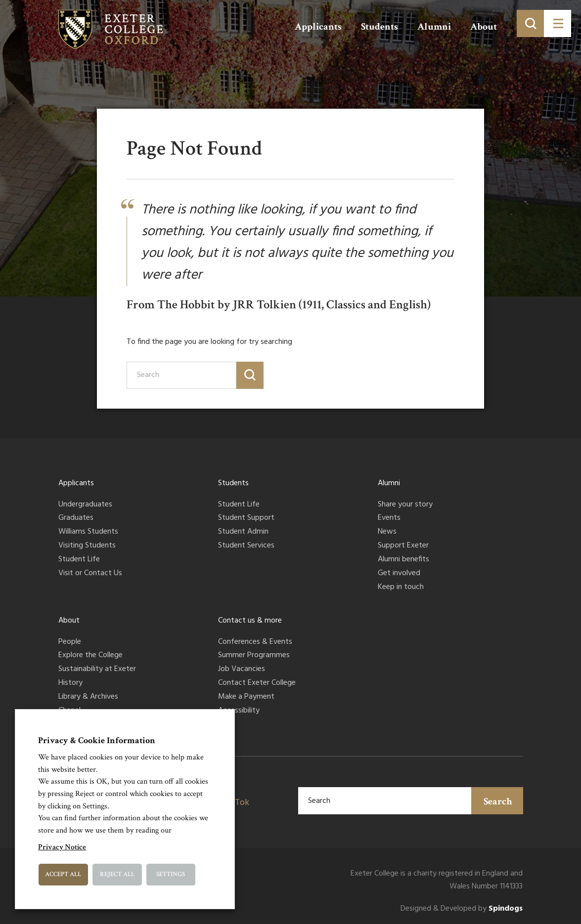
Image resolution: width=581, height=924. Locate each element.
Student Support (246, 518)
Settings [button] (171, 874)
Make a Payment (246, 697)
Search (498, 801)
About (484, 27)
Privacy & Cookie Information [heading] (97, 740)
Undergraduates (85, 505)
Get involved (399, 574)
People (70, 642)
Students (380, 27)
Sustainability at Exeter (97, 670)
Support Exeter (403, 546)
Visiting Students (87, 546)
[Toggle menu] (558, 23)
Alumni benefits (403, 560)
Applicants (318, 27)
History (70, 683)
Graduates (76, 518)
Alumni (434, 27)
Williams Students (88, 532)
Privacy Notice (62, 847)
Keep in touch (401, 588)
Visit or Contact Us (90, 574)
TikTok (236, 803)
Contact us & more (250, 621)
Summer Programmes (254, 656)
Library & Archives (88, 697)
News (387, 532)
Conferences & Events (255, 642)
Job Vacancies (242, 670)
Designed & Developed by (462, 909)
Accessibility (239, 711)
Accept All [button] (63, 874)
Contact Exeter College (257, 683)
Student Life (79, 560)
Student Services (246, 546)
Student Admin (243, 532)
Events (389, 518)
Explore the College (90, 656)
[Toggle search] (530, 23)
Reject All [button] (117, 874)
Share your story (405, 505)
